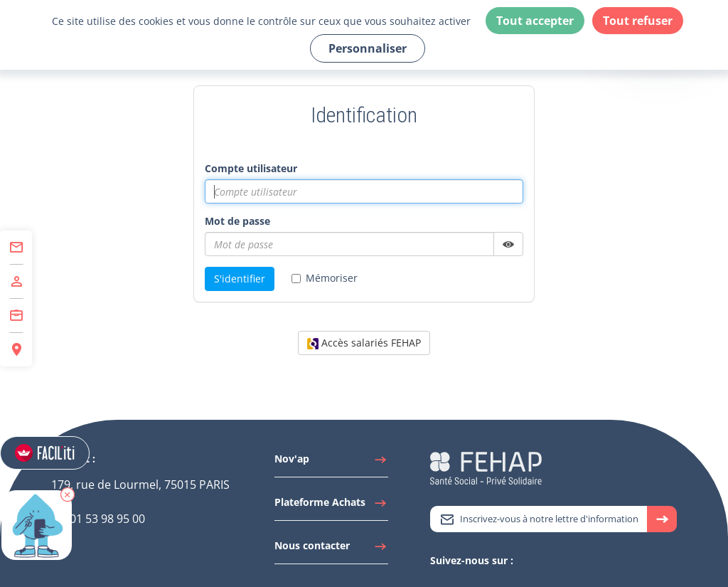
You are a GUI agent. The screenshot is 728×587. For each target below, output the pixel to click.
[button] (68, 504)
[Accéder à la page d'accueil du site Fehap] (486, 467)
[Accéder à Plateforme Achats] (331, 506)
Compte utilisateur (251, 168)
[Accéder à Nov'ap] (331, 462)
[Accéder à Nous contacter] (331, 549)
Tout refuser (638, 21)
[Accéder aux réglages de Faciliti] (45, 454)
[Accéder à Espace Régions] (16, 350)
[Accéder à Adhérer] (16, 282)
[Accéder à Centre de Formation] (16, 316)
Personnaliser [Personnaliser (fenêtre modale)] (368, 48)
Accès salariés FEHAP (364, 343)
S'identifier (240, 279)
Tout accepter (535, 21)
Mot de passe (237, 221)
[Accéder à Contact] (16, 248)
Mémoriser (325, 278)
